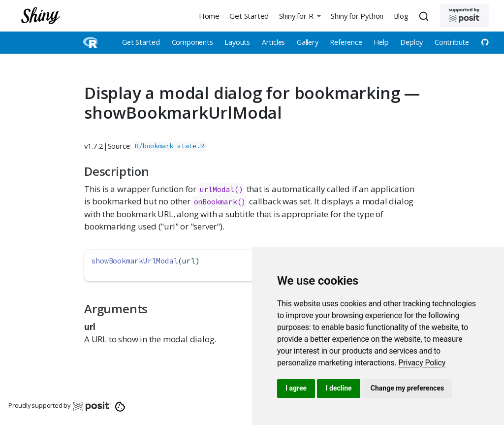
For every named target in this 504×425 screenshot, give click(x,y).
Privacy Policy (422, 363)
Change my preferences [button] (407, 388)
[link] (422, 363)
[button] (300, 16)
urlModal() (221, 189)
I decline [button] (338, 388)
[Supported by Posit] (465, 16)
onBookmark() (220, 202)
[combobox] (425, 16)
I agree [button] (296, 388)
